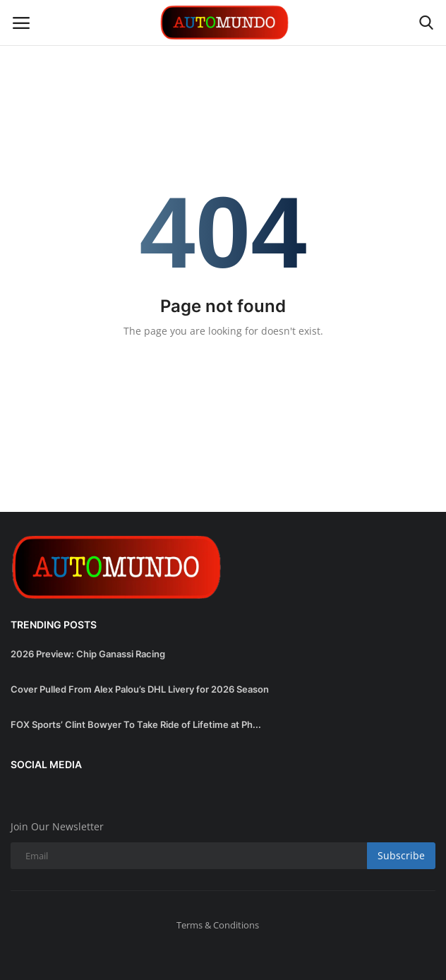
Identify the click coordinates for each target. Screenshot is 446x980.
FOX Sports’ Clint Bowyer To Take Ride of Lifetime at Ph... (136, 724)
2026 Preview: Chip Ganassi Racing (88, 654)
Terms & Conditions (218, 925)
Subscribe (401, 855)
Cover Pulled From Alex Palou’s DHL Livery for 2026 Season (140, 689)
